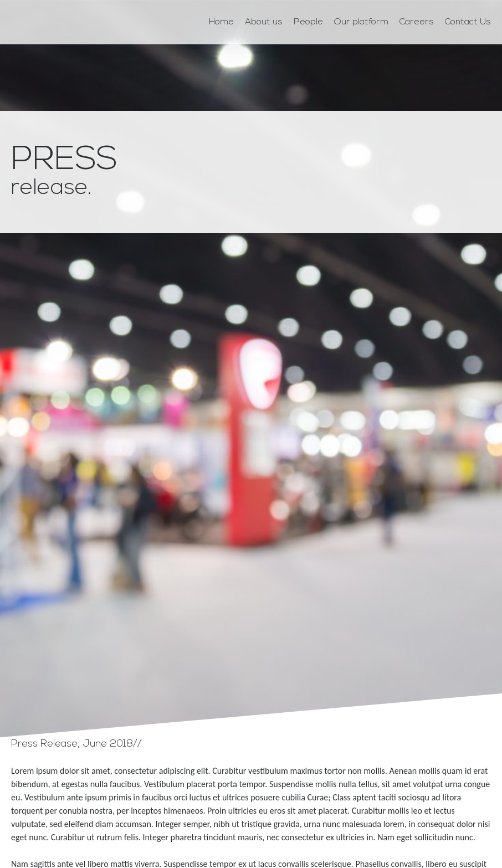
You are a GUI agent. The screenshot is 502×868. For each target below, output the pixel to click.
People (308, 22)
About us (264, 22)
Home (221, 22)
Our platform (361, 22)
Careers (417, 22)
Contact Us (468, 22)
